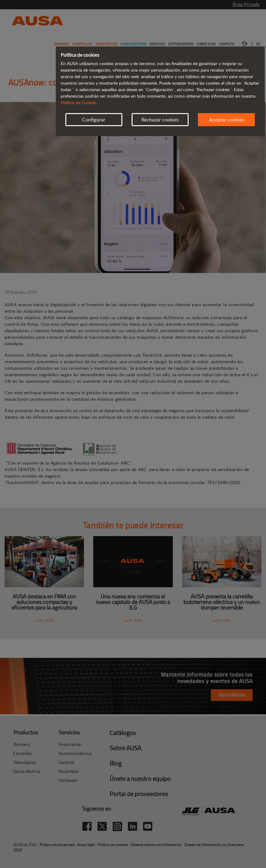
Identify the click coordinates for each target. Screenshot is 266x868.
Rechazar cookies (160, 120)
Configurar (94, 120)
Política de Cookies (78, 102)
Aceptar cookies (227, 120)
